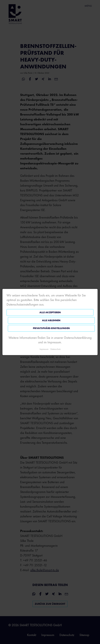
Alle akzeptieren (50, 312)
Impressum (44, 349)
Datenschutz (55, 349)
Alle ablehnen (51, 320)
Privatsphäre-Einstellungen (51, 328)
